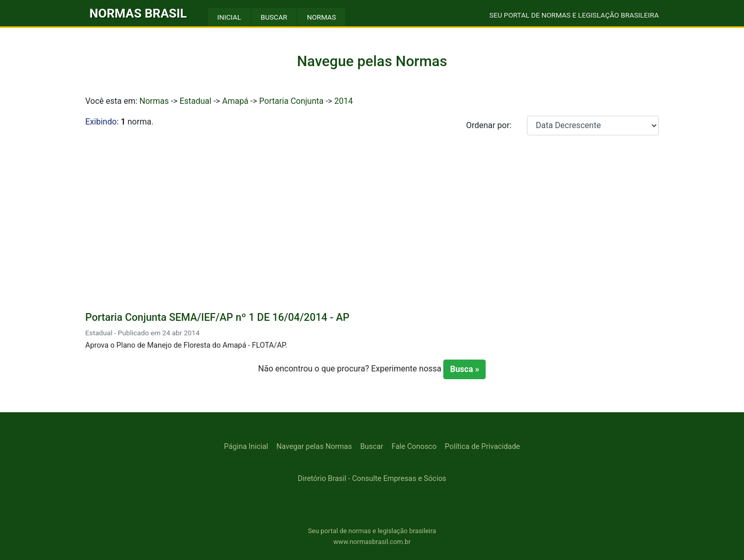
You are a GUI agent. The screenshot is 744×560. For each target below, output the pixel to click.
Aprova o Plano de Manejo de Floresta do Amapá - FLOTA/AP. (186, 345)
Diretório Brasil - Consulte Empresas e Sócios (372, 479)
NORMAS (321, 17)
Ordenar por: (489, 125)
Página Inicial (246, 447)
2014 (344, 101)
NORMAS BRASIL (138, 13)
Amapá (235, 101)
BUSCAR (274, 17)
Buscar (372, 447)
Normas (154, 101)
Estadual (195, 101)
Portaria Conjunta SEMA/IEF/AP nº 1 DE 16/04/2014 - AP (217, 317)
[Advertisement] (372, 221)
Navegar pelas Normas (314, 447)
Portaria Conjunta (292, 101)
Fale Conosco (414, 447)
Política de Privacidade (483, 447)
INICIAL (229, 17)
